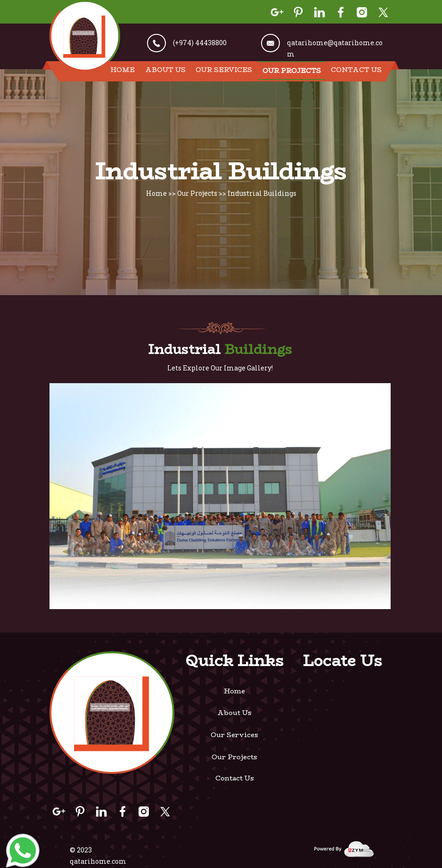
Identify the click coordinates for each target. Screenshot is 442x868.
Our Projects (292, 71)
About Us (165, 70)
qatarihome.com (98, 861)
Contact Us (356, 70)
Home (123, 70)
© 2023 (81, 850)
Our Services (224, 70)
